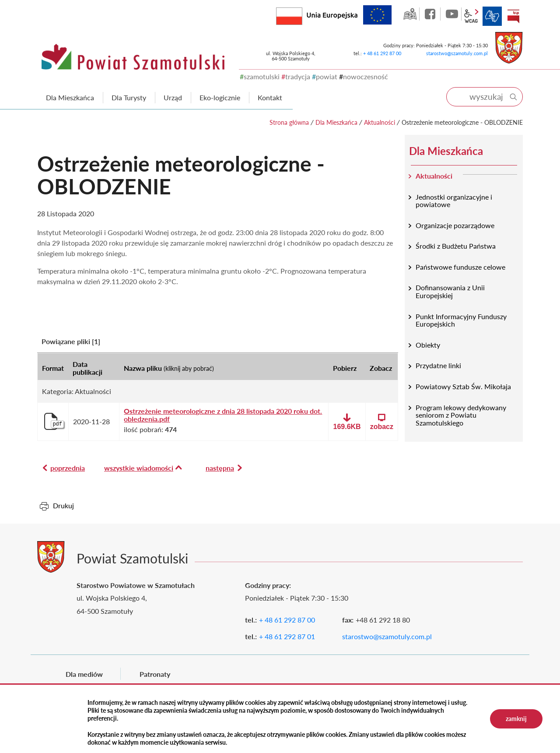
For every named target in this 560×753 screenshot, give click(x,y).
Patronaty (155, 674)
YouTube (452, 14)
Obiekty (428, 345)
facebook (431, 14)
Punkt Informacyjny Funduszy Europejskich (461, 320)
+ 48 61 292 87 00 (382, 53)
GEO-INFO (410, 14)
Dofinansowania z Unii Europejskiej (450, 291)
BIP (513, 16)
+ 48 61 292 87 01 (287, 636)
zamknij (516, 719)
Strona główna (289, 122)
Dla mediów (84, 674)
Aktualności (380, 122)
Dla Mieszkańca (336, 122)
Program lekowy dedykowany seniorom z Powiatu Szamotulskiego (461, 415)
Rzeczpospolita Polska (302, 14)
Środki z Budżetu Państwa (456, 246)
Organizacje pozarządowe (455, 225)
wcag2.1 (471, 16)
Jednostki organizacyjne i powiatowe (454, 201)
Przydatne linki (438, 365)
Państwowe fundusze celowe (460, 267)
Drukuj (63, 505)
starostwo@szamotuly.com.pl (457, 53)
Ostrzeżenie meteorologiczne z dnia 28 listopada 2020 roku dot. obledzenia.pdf (223, 415)
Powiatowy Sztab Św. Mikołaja (463, 386)
